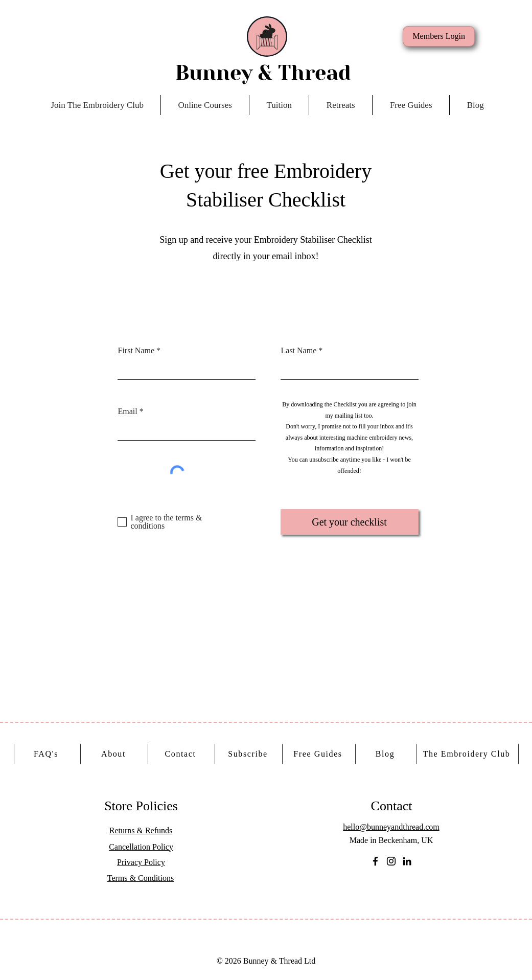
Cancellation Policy (141, 847)
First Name (136, 351)
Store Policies (141, 806)
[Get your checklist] (350, 522)
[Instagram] (391, 861)
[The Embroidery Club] (468, 754)
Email (128, 412)
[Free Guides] (319, 754)
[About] (115, 754)
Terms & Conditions (141, 878)
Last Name (299, 351)
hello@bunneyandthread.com (391, 827)
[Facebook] (375, 861)
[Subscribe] (249, 754)
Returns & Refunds (141, 830)
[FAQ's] (47, 754)
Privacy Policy (141, 862)
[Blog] (386, 754)
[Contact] (182, 754)
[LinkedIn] (407, 861)
